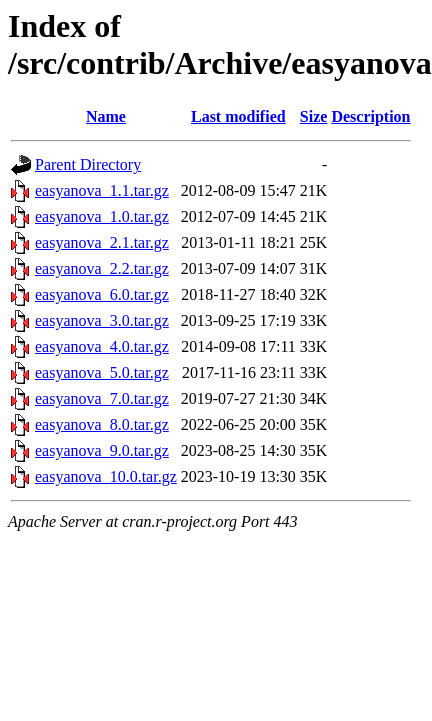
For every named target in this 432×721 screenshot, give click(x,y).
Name (106, 116)
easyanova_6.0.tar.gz (102, 294)
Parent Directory (88, 164)
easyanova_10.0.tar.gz (106, 476)
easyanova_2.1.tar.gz (102, 242)
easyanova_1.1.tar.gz (102, 190)
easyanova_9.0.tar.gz (102, 450)
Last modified (238, 116)
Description (370, 116)
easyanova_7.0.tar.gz (102, 398)
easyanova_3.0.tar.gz (102, 320)
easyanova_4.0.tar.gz (102, 346)
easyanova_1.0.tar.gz (102, 216)
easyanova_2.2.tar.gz (102, 268)
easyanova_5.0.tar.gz (102, 372)
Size (314, 116)
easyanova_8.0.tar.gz (102, 424)
